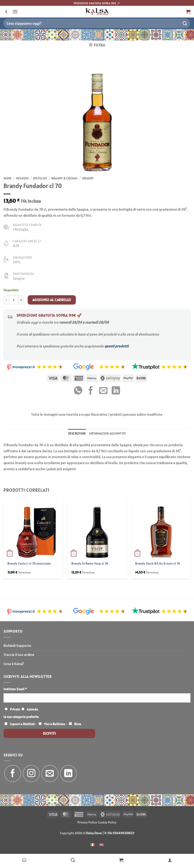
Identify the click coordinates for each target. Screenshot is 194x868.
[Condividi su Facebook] (91, 391)
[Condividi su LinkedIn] (116, 391)
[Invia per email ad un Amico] (103, 391)
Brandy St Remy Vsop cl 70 (90, 563)
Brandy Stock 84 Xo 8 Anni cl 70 (158, 563)
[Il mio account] (170, 860)
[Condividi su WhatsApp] (78, 391)
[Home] (24, 860)
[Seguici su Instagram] (31, 774)
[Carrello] (121, 860)
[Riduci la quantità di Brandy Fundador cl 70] (6, 300)
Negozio (22, 178)
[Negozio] (73, 860)
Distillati (40, 178)
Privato (15, 709)
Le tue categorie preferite (21, 717)
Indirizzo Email (15, 689)
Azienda (32, 709)
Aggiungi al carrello (52, 300)
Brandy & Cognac (65, 178)
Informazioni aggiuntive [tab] (107, 434)
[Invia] (185, 23)
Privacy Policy (87, 822)
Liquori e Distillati (22, 724)
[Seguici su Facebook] (13, 774)
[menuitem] (93, 844)
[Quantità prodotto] (14, 300)
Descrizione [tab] (77, 434)
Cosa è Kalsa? (14, 664)
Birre (78, 724)
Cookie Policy (107, 822)
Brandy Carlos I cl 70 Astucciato (29, 563)
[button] (15, 12)
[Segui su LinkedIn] (69, 774)
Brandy (88, 178)
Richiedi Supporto (17, 645)
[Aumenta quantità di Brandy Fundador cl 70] (21, 300)
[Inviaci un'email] (50, 774)
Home (8, 178)
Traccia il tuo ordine (19, 655)
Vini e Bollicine (54, 724)
